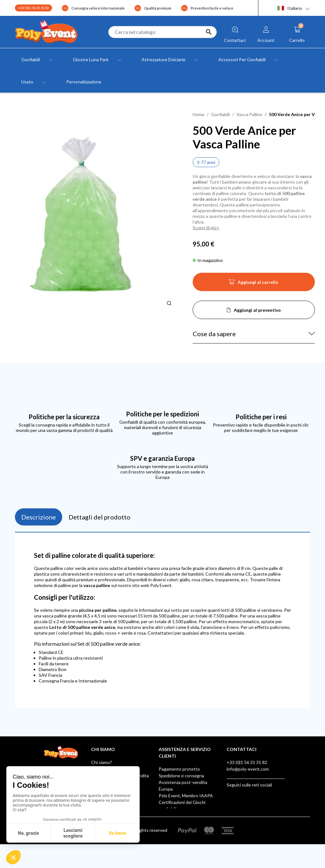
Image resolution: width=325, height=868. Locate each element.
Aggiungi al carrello (254, 284)
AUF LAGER (171, 829)
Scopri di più (205, 228)
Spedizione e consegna (181, 776)
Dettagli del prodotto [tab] (99, 517)
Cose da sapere (214, 334)
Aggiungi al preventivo (257, 310)
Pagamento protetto (179, 769)
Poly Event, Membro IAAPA (186, 796)
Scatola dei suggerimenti (183, 816)
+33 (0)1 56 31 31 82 (33, 8)
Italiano (290, 8)
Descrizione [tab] (39, 517)
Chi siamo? (102, 762)
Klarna (165, 822)
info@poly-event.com (248, 769)
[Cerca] (162, 32)
